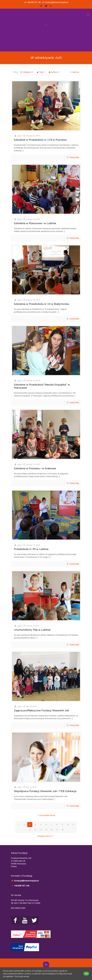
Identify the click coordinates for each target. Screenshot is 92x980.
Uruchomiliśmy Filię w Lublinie (32, 630)
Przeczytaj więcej (22, 976)
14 (41, 830)
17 (57, 830)
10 (68, 825)
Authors (54, 72)
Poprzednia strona (46, 815)
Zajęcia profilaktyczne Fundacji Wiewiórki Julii (41, 710)
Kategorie (27, 72)
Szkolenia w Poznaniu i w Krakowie (35, 468)
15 (46, 830)
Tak (86, 974)
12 (30, 830)
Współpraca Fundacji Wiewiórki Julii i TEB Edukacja (45, 791)
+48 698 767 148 (34, 2)
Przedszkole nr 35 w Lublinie (31, 549)
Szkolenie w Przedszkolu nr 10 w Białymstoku (42, 304)
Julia (19, 136)
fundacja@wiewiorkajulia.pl (57, 2)
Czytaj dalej (74, 157)
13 (35, 830)
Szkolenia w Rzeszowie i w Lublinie (35, 223)
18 (62, 830)
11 (73, 825)
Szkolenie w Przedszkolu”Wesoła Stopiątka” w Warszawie (42, 386)
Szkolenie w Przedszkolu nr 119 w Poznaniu (40, 140)
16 (51, 830)
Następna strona (46, 836)
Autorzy (74, 72)
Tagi (41, 72)
